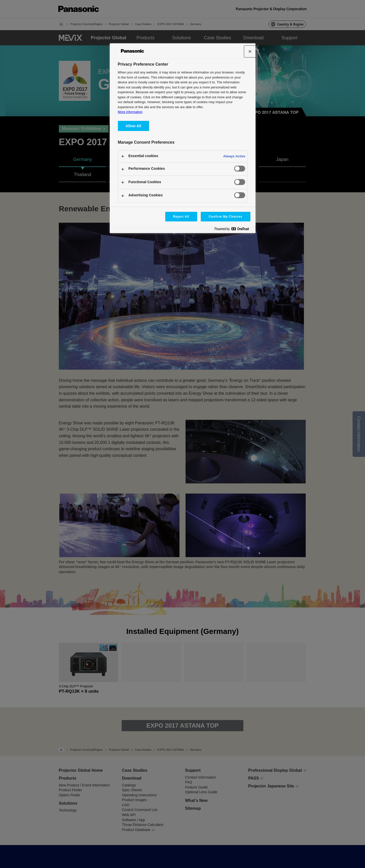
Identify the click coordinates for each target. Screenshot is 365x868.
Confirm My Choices (225, 217)
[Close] (250, 51)
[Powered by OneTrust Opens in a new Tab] (234, 230)
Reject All (181, 217)
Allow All (134, 126)
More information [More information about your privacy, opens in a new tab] (130, 112)
